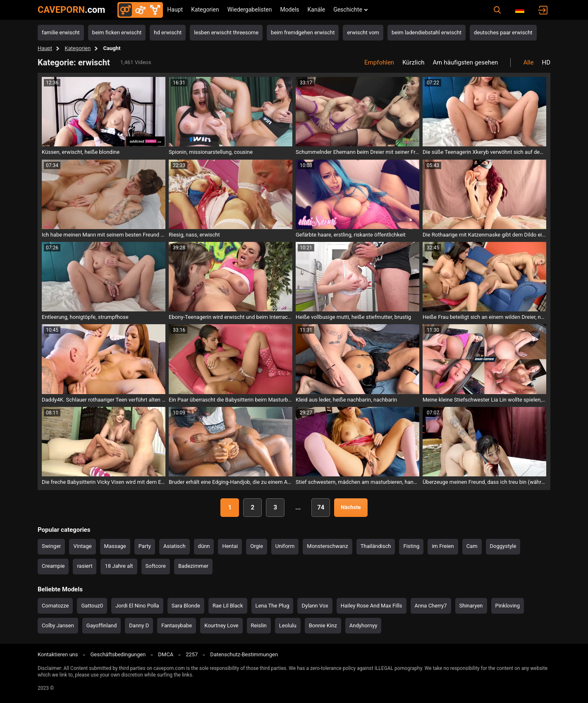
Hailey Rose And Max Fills (372, 606)
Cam (472, 546)
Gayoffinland (102, 625)
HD (546, 62)
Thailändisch (376, 546)
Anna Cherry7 (431, 606)
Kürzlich (413, 62)
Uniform (285, 546)
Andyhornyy (363, 625)
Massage (115, 546)
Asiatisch (174, 546)
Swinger (51, 546)
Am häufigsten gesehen (466, 62)
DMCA (166, 654)
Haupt (175, 10)
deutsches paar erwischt (503, 32)
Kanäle (317, 10)
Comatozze (55, 606)
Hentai (230, 546)
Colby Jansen (58, 625)
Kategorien (205, 10)
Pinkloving (508, 606)
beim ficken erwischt (117, 32)
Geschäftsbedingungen (118, 654)
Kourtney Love (221, 625)
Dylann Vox (315, 606)
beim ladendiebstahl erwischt (427, 32)
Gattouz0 (92, 606)
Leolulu (288, 625)
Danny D (139, 625)
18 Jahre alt (119, 566)
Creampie (53, 566)
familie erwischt (61, 32)
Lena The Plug (272, 606)
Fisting (411, 546)
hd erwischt (168, 32)
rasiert (85, 566)
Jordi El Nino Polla (137, 606)
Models (289, 10)
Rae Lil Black (228, 606)
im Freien (443, 546)
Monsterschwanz (327, 546)
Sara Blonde (186, 606)
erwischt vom (363, 32)
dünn (204, 546)
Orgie (257, 546)
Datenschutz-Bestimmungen (244, 654)
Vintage (82, 546)
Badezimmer (193, 566)
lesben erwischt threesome (226, 32)
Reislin (259, 625)
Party (145, 546)
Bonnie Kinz (323, 625)
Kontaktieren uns (58, 654)
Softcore (156, 566)
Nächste (351, 507)
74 (321, 507)
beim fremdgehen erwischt (303, 32)
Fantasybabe (177, 625)
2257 (192, 654)
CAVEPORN (71, 10)
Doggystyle (503, 546)
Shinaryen (471, 606)
